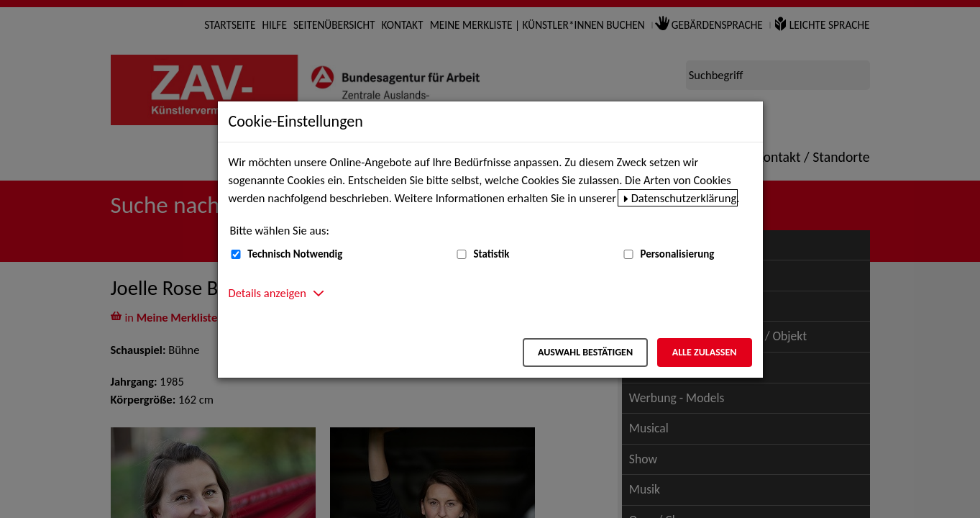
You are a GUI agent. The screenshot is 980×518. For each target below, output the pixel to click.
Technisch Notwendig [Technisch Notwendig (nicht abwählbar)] (295, 254)
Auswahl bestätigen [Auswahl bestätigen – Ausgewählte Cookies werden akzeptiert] (585, 352)
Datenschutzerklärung (684, 198)
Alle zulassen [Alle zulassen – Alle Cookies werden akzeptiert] (705, 352)
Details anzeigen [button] (267, 293)
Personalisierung (677, 254)
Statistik (491, 254)
